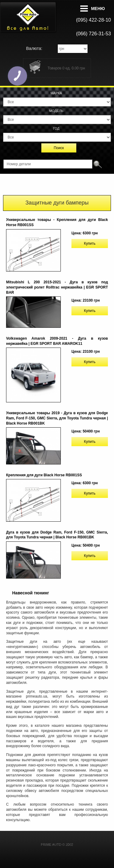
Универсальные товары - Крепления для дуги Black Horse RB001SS (57, 222)
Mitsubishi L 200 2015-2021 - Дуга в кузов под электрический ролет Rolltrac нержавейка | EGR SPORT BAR (57, 287)
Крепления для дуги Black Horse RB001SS (44, 475)
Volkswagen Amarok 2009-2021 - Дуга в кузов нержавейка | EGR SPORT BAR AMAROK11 (57, 341)
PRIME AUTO (51, 845)
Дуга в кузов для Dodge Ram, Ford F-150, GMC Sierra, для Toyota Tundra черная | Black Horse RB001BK (57, 535)
